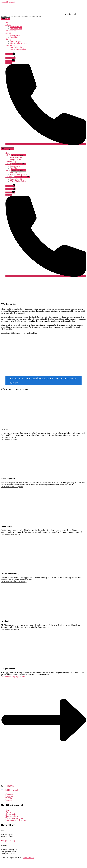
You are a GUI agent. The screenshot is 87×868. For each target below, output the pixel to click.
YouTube (9, 798)
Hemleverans (15, 35)
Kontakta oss (10, 45)
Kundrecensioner (16, 41)
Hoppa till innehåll (8, 2)
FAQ (7, 810)
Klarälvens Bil (28, 858)
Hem (7, 23)
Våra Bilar (14, 37)
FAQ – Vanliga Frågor (18, 49)
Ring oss (9, 800)
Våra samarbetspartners (19, 43)
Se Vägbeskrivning (8, 840)
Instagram (9, 796)
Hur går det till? (16, 29)
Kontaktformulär (16, 47)
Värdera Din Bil (16, 27)
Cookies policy (11, 814)
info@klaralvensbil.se (12, 790)
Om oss (8, 39)
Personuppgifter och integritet (16, 820)
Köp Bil (8, 33)
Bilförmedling (11, 31)
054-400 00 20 (9, 786)
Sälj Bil (8, 25)
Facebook (9, 794)
